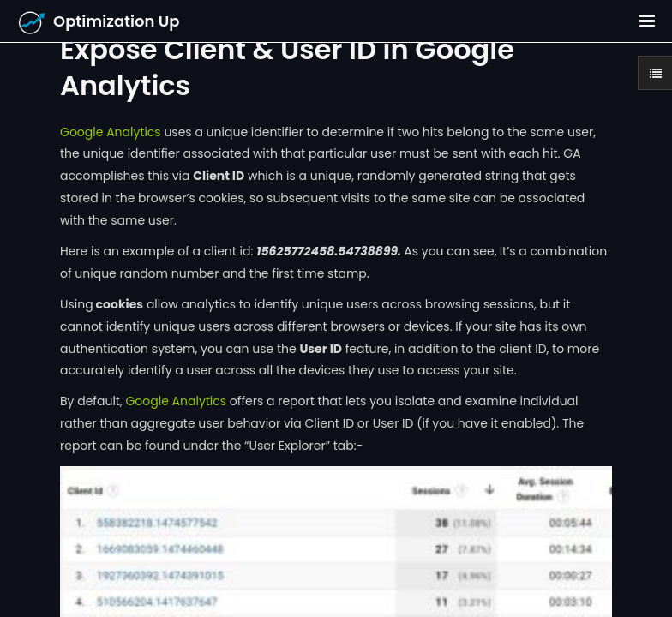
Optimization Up (117, 21)
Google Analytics (111, 132)
